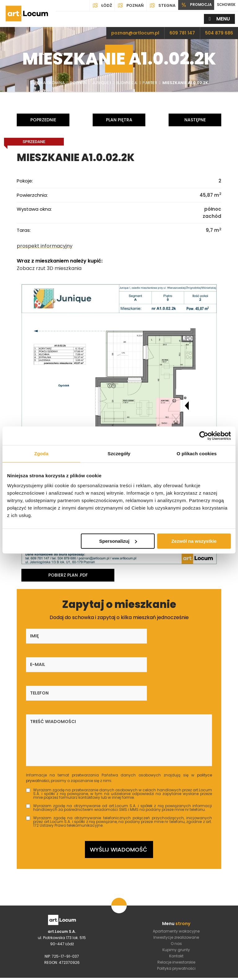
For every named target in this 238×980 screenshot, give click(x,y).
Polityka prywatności (176, 915)
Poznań (125, 6)
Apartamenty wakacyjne (176, 877)
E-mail (103, 635)
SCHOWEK (225, 5)
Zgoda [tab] (42, 454)
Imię (34, 635)
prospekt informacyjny (45, 245)
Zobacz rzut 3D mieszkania (49, 267)
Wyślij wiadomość (119, 794)
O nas (176, 890)
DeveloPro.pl (218, 974)
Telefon (170, 635)
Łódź (96, 6)
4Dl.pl (174, 974)
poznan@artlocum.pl (135, 33)
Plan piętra (119, 120)
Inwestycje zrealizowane (176, 884)
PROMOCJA (192, 6)
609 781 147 (182, 33)
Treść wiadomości (53, 663)
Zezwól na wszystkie (194, 541)
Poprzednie (43, 120)
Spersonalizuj (118, 541)
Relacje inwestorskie (176, 908)
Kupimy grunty (176, 896)
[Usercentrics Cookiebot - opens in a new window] (204, 436)
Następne (195, 120)
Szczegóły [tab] (119, 454)
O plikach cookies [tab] (197, 454)
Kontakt (176, 902)
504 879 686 (219, 33)
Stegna (156, 6)
